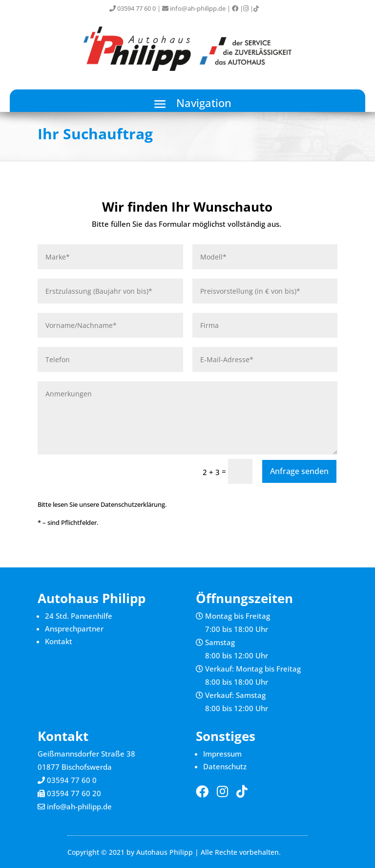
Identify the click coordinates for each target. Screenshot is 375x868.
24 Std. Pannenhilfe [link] (79, 616)
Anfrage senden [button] (299, 471)
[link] (235, 8)
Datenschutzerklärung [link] (133, 504)
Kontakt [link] (59, 641)
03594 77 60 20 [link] (74, 793)
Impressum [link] (222, 754)
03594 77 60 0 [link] (133, 8)
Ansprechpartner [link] (74, 629)
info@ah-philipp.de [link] (194, 8)
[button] (187, 104)
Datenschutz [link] (225, 766)
